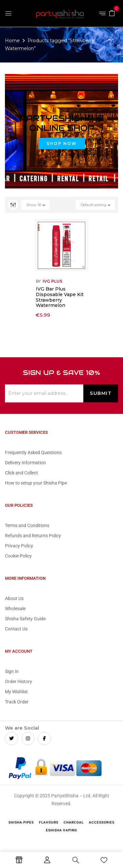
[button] (112, 13)
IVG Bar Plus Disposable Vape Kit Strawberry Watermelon (60, 297)
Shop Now (62, 143)
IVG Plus (52, 281)
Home (12, 41)
